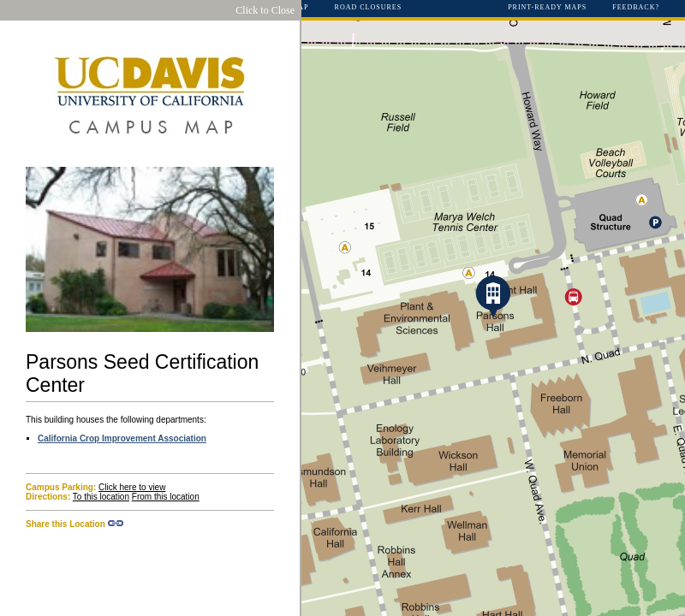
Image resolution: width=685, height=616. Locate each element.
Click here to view (132, 487)
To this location (101, 497)
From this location (166, 497)
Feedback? (636, 8)
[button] (493, 297)
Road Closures (369, 8)
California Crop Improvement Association (122, 438)
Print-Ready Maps (547, 8)
